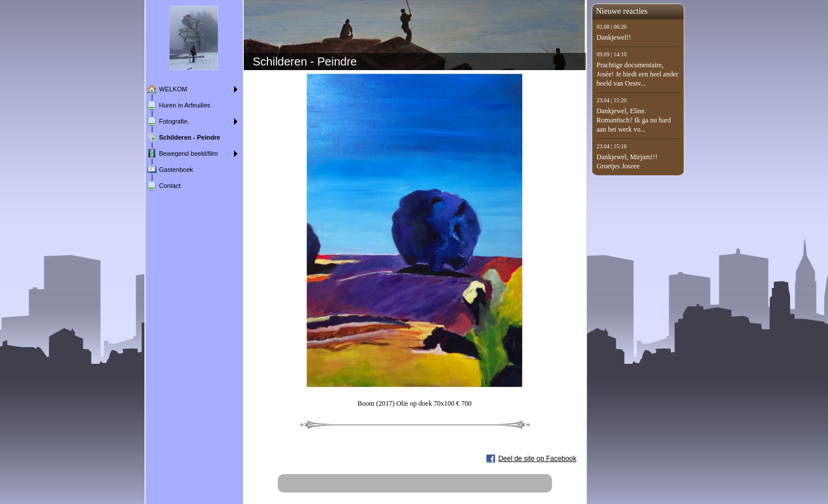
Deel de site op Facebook (537, 459)
